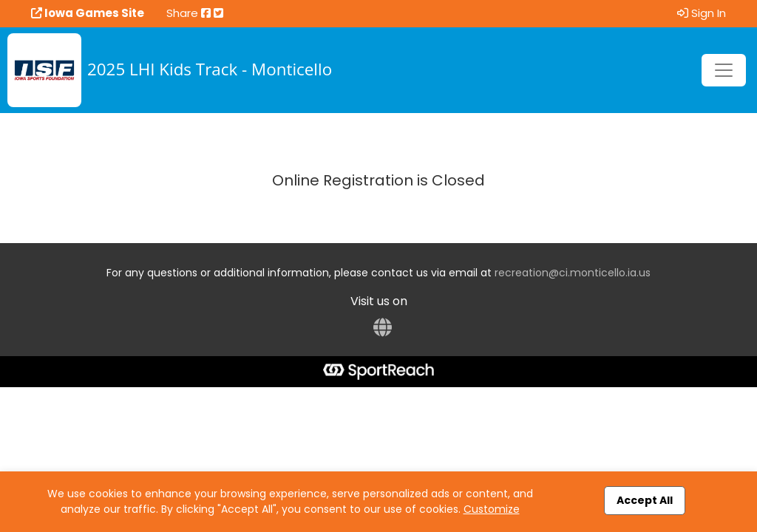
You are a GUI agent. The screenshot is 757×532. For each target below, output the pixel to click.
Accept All (645, 500)
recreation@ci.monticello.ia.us (573, 273)
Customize (492, 509)
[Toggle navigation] (724, 70)
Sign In (702, 13)
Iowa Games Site (88, 13)
